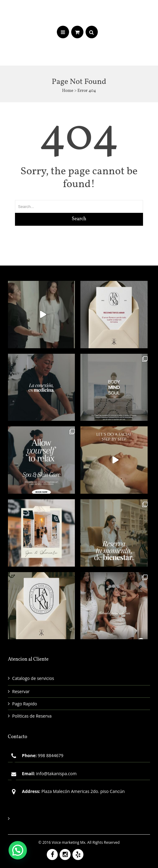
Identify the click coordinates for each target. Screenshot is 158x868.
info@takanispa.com (56, 774)
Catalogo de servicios (33, 678)
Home (68, 91)
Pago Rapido (25, 704)
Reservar (21, 691)
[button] (18, 850)
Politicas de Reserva (32, 716)
